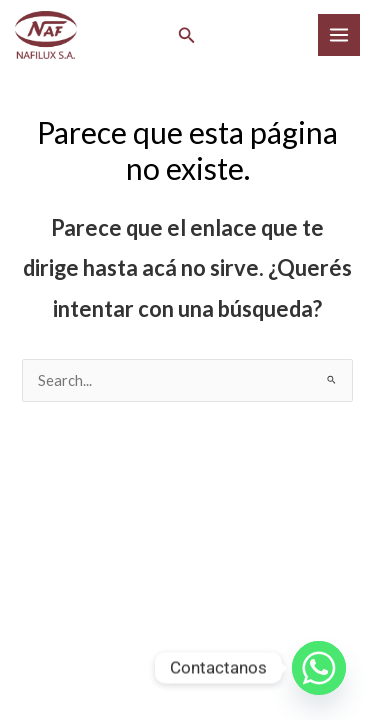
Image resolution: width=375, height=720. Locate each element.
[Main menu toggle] (339, 35)
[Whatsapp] (319, 668)
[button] (187, 35)
